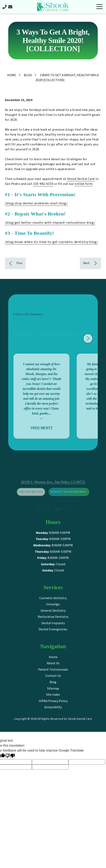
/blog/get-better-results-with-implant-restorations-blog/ (50, 223)
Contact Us (10, 7)
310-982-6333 (43, 184)
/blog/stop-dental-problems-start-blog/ (36, 203)
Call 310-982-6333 (31, 499)
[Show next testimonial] (88, 343)
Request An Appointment (69, 499)
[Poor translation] (10, 756)
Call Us (5, 7)
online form (84, 184)
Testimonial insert (42, 423)
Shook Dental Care (81, 179)
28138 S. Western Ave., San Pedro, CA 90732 (53, 489)
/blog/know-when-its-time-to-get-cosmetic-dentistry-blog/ (51, 242)
